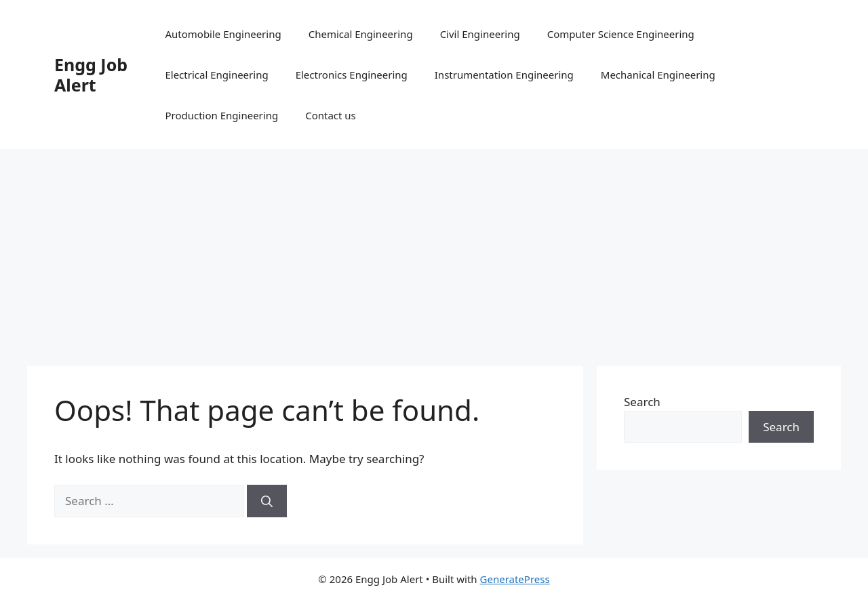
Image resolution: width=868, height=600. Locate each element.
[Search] (267, 501)
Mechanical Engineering (658, 75)
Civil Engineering (480, 34)
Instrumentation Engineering (504, 75)
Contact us (331, 115)
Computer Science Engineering (621, 34)
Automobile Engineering (223, 34)
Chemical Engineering (361, 34)
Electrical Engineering (216, 75)
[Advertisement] (434, 251)
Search (642, 402)
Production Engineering (221, 115)
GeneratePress (515, 579)
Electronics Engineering (352, 75)
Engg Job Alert (91, 75)
